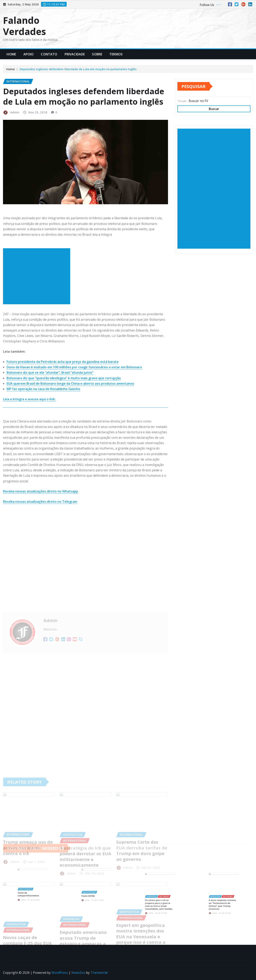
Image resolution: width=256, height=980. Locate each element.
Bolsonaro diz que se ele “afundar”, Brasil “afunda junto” (50, 372)
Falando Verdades (24, 26)
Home (11, 54)
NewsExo (78, 973)
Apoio (29, 54)
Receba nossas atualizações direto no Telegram (40, 502)
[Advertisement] (38, 276)
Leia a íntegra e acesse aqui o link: (29, 399)
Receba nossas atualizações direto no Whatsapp (40, 491)
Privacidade (75, 54)
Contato (49, 54)
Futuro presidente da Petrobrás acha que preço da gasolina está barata (62, 362)
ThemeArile (99, 973)
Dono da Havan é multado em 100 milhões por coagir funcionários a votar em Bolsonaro (74, 367)
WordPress (60, 973)
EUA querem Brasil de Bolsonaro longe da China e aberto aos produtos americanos (70, 383)
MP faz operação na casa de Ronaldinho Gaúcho (43, 389)
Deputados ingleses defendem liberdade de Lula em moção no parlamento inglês (78, 69)
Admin (15, 112)
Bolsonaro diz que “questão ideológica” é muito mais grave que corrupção (64, 378)
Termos (116, 54)
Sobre (97, 54)
